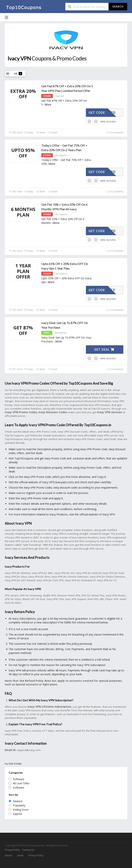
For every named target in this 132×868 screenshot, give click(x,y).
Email (53, 132)
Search (118, 7)
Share (41, 132)
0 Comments (115, 132)
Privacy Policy (12, 850)
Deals (20, 855)
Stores (9, 855)
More (48, 104)
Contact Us (28, 850)
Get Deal (104, 350)
